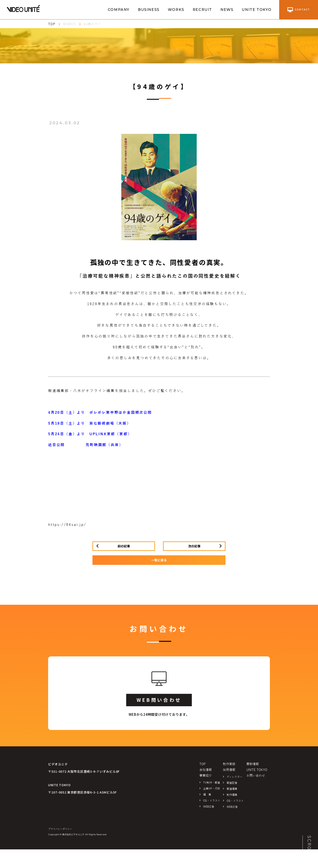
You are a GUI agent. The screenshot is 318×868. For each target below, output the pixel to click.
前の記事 (124, 546)
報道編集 (232, 789)
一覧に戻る (159, 560)
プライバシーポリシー (60, 829)
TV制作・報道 (212, 783)
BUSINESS (149, 10)
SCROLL (309, 846)
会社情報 (206, 770)
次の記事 (194, 546)
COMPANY (119, 10)
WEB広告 (209, 807)
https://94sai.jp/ (67, 525)
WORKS (176, 10)
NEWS (227, 10)
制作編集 (232, 795)
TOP (52, 24)
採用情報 (229, 770)
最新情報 (253, 764)
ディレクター (235, 777)
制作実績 (229, 764)
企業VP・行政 (212, 789)
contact (299, 10)
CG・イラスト (212, 801)
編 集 (207, 795)
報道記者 (232, 783)
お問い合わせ (256, 776)
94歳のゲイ (92, 24)
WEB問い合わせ (159, 700)
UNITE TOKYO (257, 10)
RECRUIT (202, 10)
